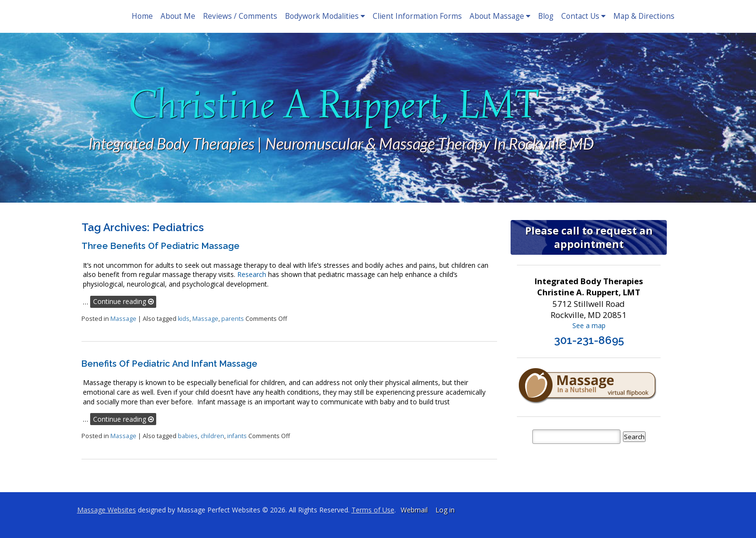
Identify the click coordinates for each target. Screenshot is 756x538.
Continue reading (123, 301)
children (212, 436)
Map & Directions (644, 16)
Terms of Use (373, 510)
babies (188, 436)
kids (184, 319)
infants (237, 436)
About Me (178, 16)
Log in (445, 510)
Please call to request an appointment (589, 237)
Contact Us (583, 16)
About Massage (500, 16)
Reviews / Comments (240, 16)
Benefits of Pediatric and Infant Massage (169, 364)
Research (252, 274)
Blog (546, 16)
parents (233, 319)
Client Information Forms (417, 16)
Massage (123, 319)
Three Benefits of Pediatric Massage (161, 246)
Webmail (414, 510)
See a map (589, 325)
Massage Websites (107, 510)
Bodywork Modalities (325, 16)
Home (142, 16)
